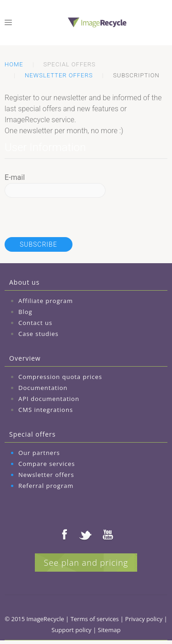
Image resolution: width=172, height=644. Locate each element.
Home (14, 64)
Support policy (71, 630)
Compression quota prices (60, 377)
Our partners (39, 453)
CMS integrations (46, 410)
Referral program (46, 486)
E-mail (15, 177)
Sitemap (109, 630)
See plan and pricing (86, 563)
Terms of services (95, 619)
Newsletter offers (59, 75)
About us (24, 282)
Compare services (47, 464)
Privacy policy (144, 619)
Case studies (39, 334)
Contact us (35, 323)
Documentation (43, 388)
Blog (25, 312)
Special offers (32, 434)
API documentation (49, 399)
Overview (25, 358)
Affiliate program (46, 301)
